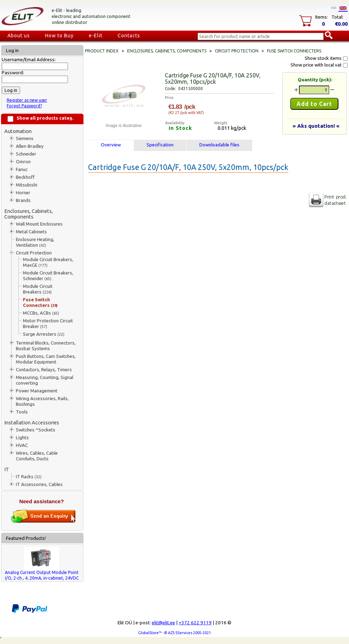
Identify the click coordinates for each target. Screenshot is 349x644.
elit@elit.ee (163, 623)
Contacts (129, 36)
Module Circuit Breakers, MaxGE (48, 262)
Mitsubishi (27, 185)
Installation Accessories (32, 422)
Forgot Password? (24, 106)
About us (19, 36)
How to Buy (59, 36)
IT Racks (29, 477)
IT (7, 469)
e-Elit (96, 36)
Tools (22, 412)
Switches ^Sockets (36, 430)
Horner (23, 193)
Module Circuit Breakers (38, 289)
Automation (18, 131)
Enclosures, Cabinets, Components (29, 214)
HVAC (22, 445)
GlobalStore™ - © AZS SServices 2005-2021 (174, 633)
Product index (102, 51)
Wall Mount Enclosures (39, 224)
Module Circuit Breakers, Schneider (48, 276)
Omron (23, 162)
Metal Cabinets (31, 232)
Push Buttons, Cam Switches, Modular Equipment (46, 359)
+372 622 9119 (195, 623)
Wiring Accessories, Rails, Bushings (42, 401)
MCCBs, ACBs (41, 313)
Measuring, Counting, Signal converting (45, 380)
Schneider (26, 154)
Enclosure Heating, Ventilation (35, 242)
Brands (23, 200)
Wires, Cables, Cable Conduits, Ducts (37, 456)
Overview (111, 145)
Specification (160, 145)
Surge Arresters (44, 334)
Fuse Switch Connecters (40, 302)
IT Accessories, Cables (39, 484)
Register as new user (27, 100)
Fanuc (22, 169)
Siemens (25, 138)
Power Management (37, 391)
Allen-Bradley (30, 146)
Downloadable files (219, 145)
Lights (22, 438)
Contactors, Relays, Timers (44, 370)
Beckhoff (25, 177)
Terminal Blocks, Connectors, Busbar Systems (46, 346)
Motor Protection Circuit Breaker (48, 324)
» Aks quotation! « (316, 126)
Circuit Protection (34, 253)
